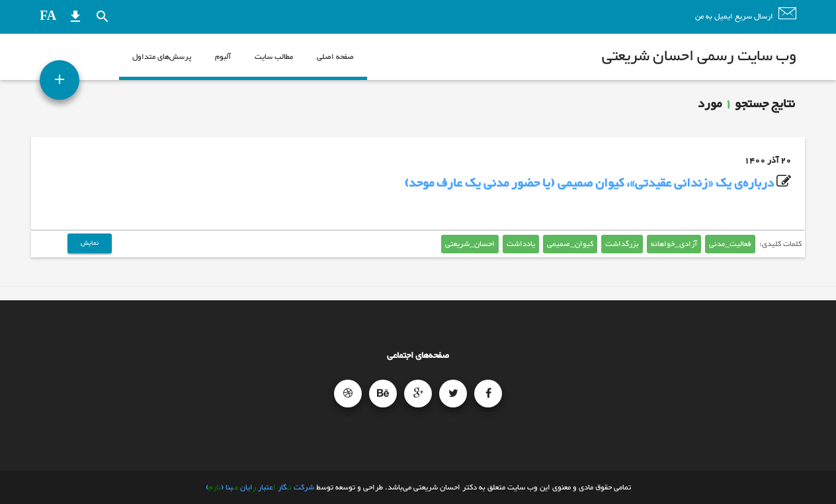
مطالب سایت (274, 57)
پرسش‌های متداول (162, 57)
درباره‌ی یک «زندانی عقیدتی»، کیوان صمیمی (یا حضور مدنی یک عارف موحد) (589, 184)
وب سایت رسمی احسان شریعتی (699, 57)
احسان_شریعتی (470, 244)
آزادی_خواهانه (674, 244)
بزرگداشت (622, 244)
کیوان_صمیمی (570, 244)
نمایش (90, 243)
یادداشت (521, 244)
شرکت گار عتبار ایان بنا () (260, 487)
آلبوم (223, 57)
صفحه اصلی (335, 57)
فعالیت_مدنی (730, 244)
